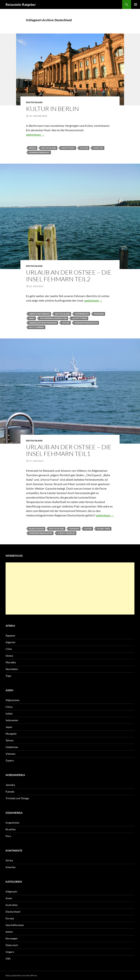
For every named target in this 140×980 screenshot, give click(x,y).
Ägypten (10, 635)
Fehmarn (99, 314)
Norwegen (12, 938)
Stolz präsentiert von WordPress (21, 975)
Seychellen (12, 669)
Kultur (84, 148)
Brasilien (11, 829)
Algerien (10, 642)
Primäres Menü (136, 4)
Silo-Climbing (37, 327)
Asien (9, 898)
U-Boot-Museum (66, 533)
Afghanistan (13, 700)
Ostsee (66, 323)
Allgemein (11, 891)
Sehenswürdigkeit (39, 152)
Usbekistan (12, 747)
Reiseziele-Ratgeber (21, 4)
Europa (10, 918)
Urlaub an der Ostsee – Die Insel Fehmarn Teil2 (69, 276)
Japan (9, 727)
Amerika (10, 867)
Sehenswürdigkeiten (86, 323)
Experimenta (82, 314)
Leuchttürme (79, 318)
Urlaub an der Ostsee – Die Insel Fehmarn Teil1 (69, 450)
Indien (9, 713)
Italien (9, 932)
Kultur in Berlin (52, 109)
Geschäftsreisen (15, 925)
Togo (8, 676)
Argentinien (12, 823)
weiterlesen (35, 135)
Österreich (12, 945)
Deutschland (34, 102)
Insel (32, 318)
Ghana (9, 656)
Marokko (11, 662)
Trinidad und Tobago (17, 798)
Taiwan (10, 740)
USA (8, 958)
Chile (9, 649)
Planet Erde (104, 529)
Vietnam (10, 754)
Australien (12, 905)
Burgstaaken (37, 529)
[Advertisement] (70, 588)
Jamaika (10, 785)
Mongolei (11, 734)
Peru (8, 836)
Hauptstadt (68, 148)
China (9, 707)
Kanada (10, 792)
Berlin (33, 148)
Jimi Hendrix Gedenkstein (53, 318)
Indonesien (12, 720)
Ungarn (10, 952)
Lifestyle (98, 148)
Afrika (9, 860)
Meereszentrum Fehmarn (43, 323)
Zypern (10, 760)
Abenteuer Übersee (39, 314)
